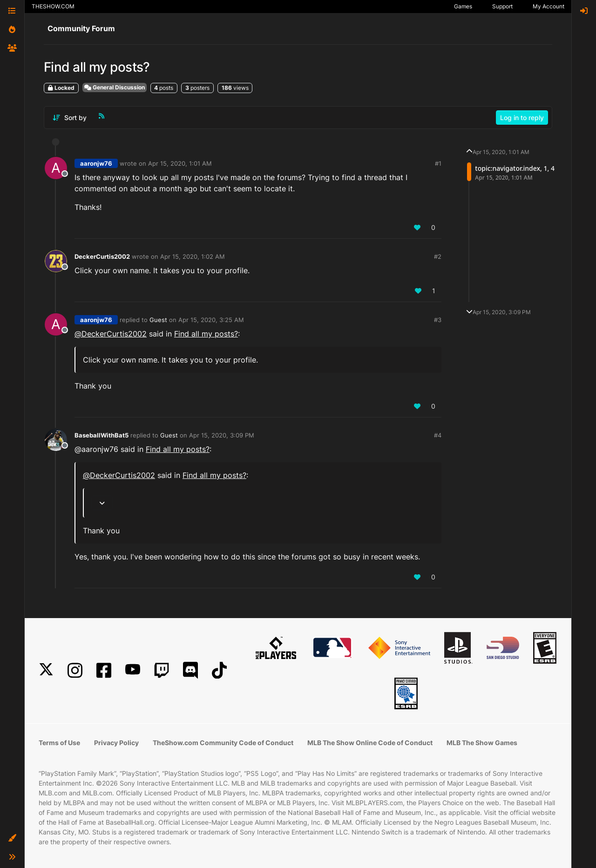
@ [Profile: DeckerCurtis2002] (111, 334)
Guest (158, 320)
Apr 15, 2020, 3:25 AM (211, 320)
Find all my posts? (206, 334)
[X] (46, 670)
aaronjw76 (96, 163)
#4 (438, 435)
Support (502, 6)
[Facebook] (104, 670)
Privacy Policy (116, 743)
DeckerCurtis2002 (102, 256)
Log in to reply (522, 118)
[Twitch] (162, 670)
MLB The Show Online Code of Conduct (370, 743)
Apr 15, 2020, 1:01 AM (180, 163)
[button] (12, 838)
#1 (438, 163)
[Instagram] (75, 670)
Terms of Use (59, 743)
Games (463, 6)
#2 (438, 256)
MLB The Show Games (482, 743)
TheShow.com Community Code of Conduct (223, 743)
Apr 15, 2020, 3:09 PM (222, 435)
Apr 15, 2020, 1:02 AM (193, 256)
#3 (438, 320)
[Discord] (190, 670)
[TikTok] (219, 670)
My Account (549, 6)
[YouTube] (133, 670)
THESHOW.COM (53, 6)
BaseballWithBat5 (102, 435)
